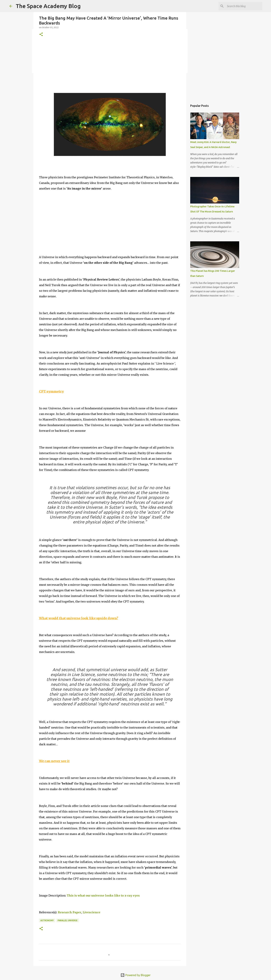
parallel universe (68, 920)
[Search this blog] (244, 6)
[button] (41, 35)
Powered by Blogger (135, 975)
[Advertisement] (110, 68)
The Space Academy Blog (48, 6)
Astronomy (47, 920)
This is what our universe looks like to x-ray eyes (103, 895)
